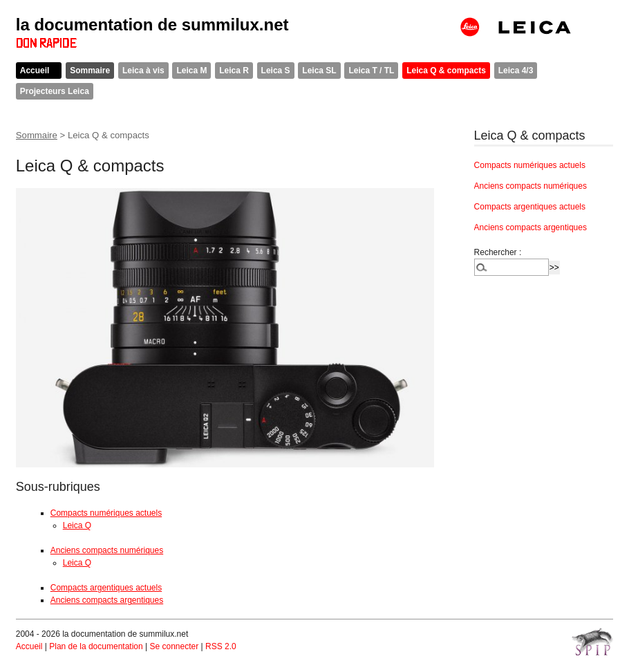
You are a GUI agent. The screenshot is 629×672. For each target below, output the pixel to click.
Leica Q (77, 525)
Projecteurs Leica (55, 91)
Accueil (35, 71)
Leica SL (319, 71)
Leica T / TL (371, 71)
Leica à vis (143, 71)
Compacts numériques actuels (106, 513)
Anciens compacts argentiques (107, 600)
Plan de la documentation (96, 646)
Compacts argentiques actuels (106, 588)
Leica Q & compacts (446, 71)
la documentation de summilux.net (152, 25)
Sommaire (90, 71)
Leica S (276, 71)
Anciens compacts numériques (107, 550)
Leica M (191, 71)
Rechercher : (498, 252)
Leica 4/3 (516, 71)
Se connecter (174, 646)
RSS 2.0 (221, 646)
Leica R (234, 71)
